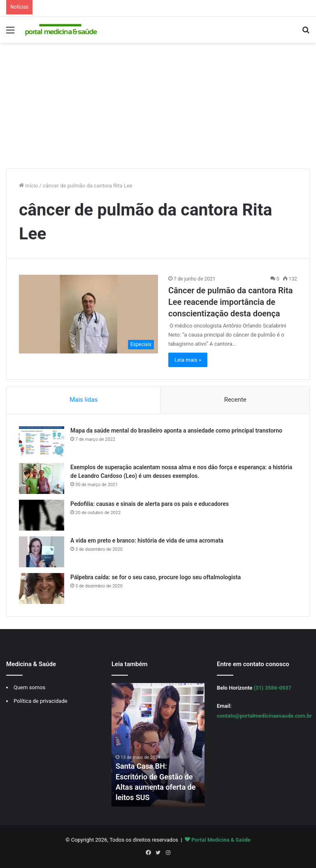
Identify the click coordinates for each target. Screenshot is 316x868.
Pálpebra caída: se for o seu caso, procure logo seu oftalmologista (156, 577)
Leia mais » (188, 360)
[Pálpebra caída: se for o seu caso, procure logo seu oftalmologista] (42, 588)
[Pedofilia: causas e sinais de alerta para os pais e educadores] (42, 515)
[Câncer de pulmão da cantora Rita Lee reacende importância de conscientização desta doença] (88, 314)
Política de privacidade (41, 701)
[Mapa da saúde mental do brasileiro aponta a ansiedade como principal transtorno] (42, 442)
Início (29, 186)
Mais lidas (84, 400)
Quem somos (29, 687)
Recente (235, 400)
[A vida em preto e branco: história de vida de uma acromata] (42, 552)
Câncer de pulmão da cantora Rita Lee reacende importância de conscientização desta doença (230, 302)
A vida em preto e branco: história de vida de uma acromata (147, 540)
